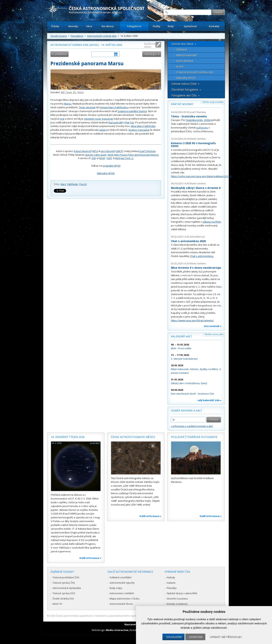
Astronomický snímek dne (102, 36)
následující (150, 54)
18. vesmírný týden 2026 (68, 437)
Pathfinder (73, 184)
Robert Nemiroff (83, 151)
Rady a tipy (116, 588)
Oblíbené (182, 50)
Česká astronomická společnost (74, 616)
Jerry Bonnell (108, 151)
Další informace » (90, 558)
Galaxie (171, 583)
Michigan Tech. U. (124, 158)
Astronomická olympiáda (67, 588)
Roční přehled (185, 61)
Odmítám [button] (196, 637)
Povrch (83, 184)
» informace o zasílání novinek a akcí (192, 426)
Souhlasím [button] (174, 637)
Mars (63, 184)
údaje (102, 130)
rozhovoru (202, 128)
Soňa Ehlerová (197, 237)
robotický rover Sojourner (99, 119)
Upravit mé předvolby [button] (226, 637)
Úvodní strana (59, 36)
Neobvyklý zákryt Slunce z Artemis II (196, 188)
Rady (171, 26)
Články (55, 26)
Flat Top (130, 122)
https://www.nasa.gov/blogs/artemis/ (192, 320)
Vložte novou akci (214, 334)
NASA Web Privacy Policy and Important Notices (133, 155)
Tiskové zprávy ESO (64, 593)
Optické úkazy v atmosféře (182, 593)
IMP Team (66, 92)
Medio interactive (117, 630)
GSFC (110, 158)
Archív (180, 67)
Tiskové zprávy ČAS (64, 583)
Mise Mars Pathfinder (143, 126)
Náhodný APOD (106, 173)
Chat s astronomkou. (202, 256)
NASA (81, 92)
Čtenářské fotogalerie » (186, 90)
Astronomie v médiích (122, 593)
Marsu (68, 104)
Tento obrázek (87, 107)
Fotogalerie (134, 26)
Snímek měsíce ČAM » (185, 84)
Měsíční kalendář (187, 55)
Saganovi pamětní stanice (132, 111)
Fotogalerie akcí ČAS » (185, 95)
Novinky (73, 26)
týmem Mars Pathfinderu (114, 107)
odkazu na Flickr (212, 222)
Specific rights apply (96, 155)
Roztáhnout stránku (150, 45)
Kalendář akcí (181, 336)
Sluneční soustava (177, 599)
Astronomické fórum (121, 604)
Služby (156, 26)
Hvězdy (171, 577)
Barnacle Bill (116, 122)
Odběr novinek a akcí (186, 410)
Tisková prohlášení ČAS (66, 577)
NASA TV (57, 604)
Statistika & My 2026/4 (199, 120)
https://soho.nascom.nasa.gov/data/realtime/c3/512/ (201, 176)
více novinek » (213, 326)
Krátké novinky (182, 104)
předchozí (61, 54)
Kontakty (214, 26)
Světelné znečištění (121, 577)
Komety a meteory (177, 604)
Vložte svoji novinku (213, 102)
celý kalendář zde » (209, 400)
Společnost (190, 26)
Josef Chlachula (148, 151)
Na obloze (108, 26)
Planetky (172, 588)
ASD (94, 158)
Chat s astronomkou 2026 (188, 241)
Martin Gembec (198, 139)
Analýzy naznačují (139, 130)
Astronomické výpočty (122, 583)
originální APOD (112, 166)
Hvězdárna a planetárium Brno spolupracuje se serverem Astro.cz (133, 616)
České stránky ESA (63, 599)
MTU (95, 151)
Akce (89, 26)
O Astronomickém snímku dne (195, 72)
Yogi (62, 119)
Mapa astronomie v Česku (125, 599)
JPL (75, 92)
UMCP (119, 151)
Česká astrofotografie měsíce (133, 437)
